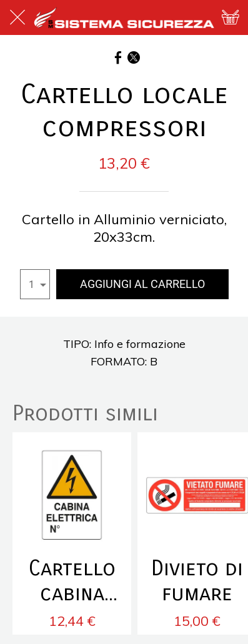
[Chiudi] (17, 17)
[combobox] (35, 284)
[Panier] (231, 17)
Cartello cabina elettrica (72, 581)
